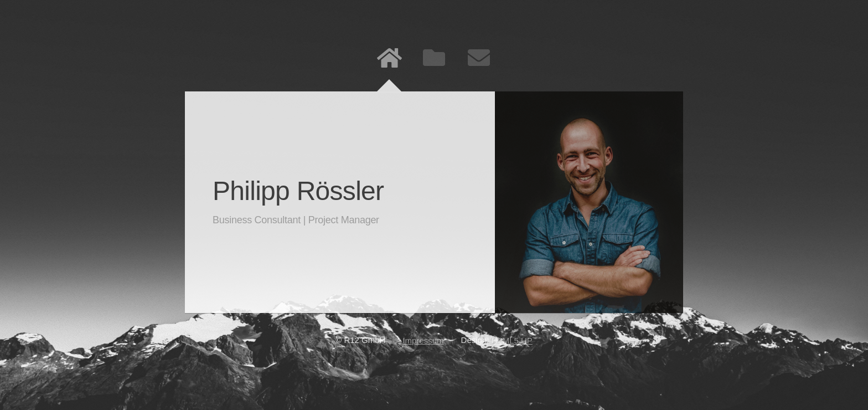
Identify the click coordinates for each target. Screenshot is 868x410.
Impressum (423, 340)
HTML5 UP (512, 340)
